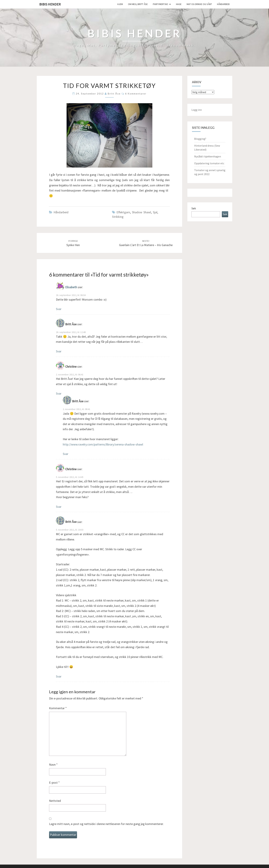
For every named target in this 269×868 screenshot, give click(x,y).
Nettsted (55, 801)
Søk (194, 208)
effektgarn (123, 212)
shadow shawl (141, 212)
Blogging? (200, 139)
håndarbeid (223, 4)
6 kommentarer (136, 94)
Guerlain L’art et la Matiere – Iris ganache (146, 243)
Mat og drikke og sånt (199, 4)
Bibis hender (50, 4)
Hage (179, 4)
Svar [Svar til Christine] (59, 393)
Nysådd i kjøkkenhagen (208, 156)
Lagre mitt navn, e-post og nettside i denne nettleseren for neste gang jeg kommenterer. (106, 824)
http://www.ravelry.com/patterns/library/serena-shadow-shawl (103, 444)
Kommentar (58, 708)
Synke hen (73, 243)
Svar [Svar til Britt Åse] (59, 351)
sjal (155, 212)
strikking (118, 217)
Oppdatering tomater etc (209, 163)
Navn (53, 765)
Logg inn (197, 110)
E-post (54, 783)
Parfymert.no (160, 4)
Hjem (120, 4)
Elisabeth (71, 287)
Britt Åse (114, 94)
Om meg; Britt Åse (138, 4)
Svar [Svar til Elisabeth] (59, 309)
